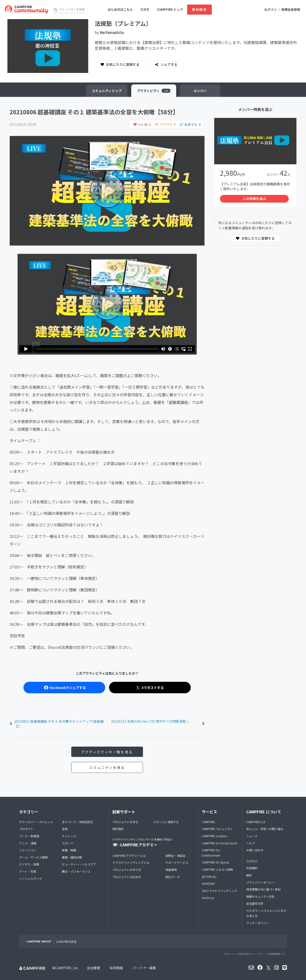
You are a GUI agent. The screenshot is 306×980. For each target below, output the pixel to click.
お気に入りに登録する (120, 64)
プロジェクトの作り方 (127, 870)
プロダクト (26, 829)
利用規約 (252, 868)
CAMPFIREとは (256, 822)
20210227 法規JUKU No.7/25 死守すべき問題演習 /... (150, 721)
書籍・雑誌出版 (72, 857)
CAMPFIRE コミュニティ (217, 829)
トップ (107, 91)
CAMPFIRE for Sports (215, 862)
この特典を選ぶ (254, 198)
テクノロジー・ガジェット (36, 822)
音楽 (65, 829)
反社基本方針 (255, 903)
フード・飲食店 (29, 836)
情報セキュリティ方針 (260, 896)
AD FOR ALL (209, 877)
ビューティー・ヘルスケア (79, 864)
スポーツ (68, 843)
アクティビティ (154, 91)
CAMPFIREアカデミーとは (129, 856)
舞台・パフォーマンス (76, 871)
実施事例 (171, 870)
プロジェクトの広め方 (127, 877)
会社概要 (93, 968)
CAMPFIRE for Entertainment (211, 853)
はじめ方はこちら (120, 9)
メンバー (200, 91)
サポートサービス (177, 862)
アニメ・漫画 (28, 843)
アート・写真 (28, 871)
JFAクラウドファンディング (220, 891)
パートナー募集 (144, 968)
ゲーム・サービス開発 (33, 857)
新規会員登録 (291, 9)
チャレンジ (69, 836)
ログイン (271, 9)
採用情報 (116, 968)
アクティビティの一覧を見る (107, 752)
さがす (145, 9)
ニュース (252, 836)
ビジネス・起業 (29, 864)
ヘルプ (251, 843)
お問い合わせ (255, 850)
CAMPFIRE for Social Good (219, 843)
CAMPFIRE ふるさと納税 (217, 869)
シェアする (169, 64)
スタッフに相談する (166, 822)
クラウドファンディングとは (131, 862)
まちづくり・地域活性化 (78, 822)
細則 (249, 875)
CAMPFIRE (208, 822)
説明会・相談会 (175, 856)
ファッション (28, 850)
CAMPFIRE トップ (170, 9)
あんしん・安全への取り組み (265, 829)
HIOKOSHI (208, 884)
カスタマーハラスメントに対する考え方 (266, 913)
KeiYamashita (112, 32)
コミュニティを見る (107, 767)
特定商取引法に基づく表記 (263, 889)
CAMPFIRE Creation (214, 836)
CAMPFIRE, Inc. (67, 968)
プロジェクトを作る (125, 822)
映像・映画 (69, 850)
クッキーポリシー (258, 923)
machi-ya (208, 898)
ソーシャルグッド (31, 878)
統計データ (173, 877)
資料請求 (199, 9)
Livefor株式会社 (66, 941)
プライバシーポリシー (261, 882)
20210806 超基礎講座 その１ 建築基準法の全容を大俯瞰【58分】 (94, 112)
